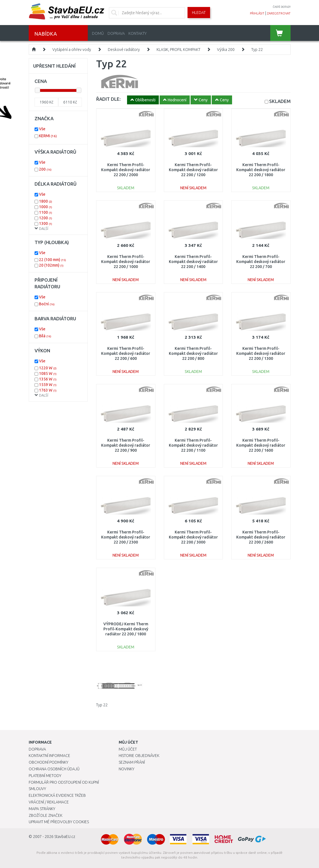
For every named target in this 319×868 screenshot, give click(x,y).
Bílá (45, 336)
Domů (98, 33)
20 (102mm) (51, 265)
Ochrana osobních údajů (54, 769)
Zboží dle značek (46, 815)
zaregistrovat (279, 13)
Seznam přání (132, 762)
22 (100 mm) (53, 260)
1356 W (48, 379)
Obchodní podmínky (48, 762)
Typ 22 (257, 50)
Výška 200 (226, 50)
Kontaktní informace (49, 756)
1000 (46, 207)
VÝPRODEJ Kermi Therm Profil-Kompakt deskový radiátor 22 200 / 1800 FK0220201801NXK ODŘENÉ (126, 634)
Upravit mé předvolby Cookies (59, 822)
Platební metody (45, 776)
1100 (46, 212)
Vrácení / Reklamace (49, 802)
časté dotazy (282, 7)
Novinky (126, 769)
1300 (46, 223)
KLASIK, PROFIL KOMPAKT (178, 50)
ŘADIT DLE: (108, 99)
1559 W (48, 385)
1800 (46, 201)
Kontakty (137, 33)
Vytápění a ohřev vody (72, 50)
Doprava (116, 33)
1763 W (48, 390)
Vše (42, 129)
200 (45, 169)
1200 (46, 218)
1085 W (48, 373)
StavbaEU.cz (65, 837)
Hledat (199, 13)
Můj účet (128, 749)
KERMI (48, 136)
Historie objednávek (139, 756)
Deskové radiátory (124, 50)
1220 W (48, 368)
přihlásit (257, 13)
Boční (47, 304)
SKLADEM (280, 101)
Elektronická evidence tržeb (57, 795)
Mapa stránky (42, 809)
